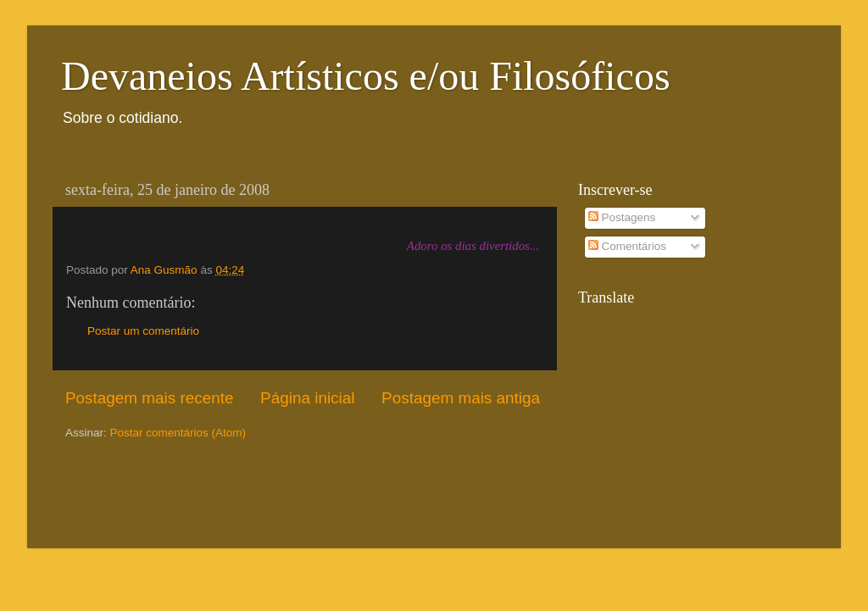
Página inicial (307, 398)
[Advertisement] (164, 492)
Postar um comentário (143, 331)
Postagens (622, 217)
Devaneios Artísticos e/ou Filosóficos (366, 76)
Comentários (627, 246)
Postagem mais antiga (461, 398)
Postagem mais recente (149, 398)
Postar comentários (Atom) (178, 433)
